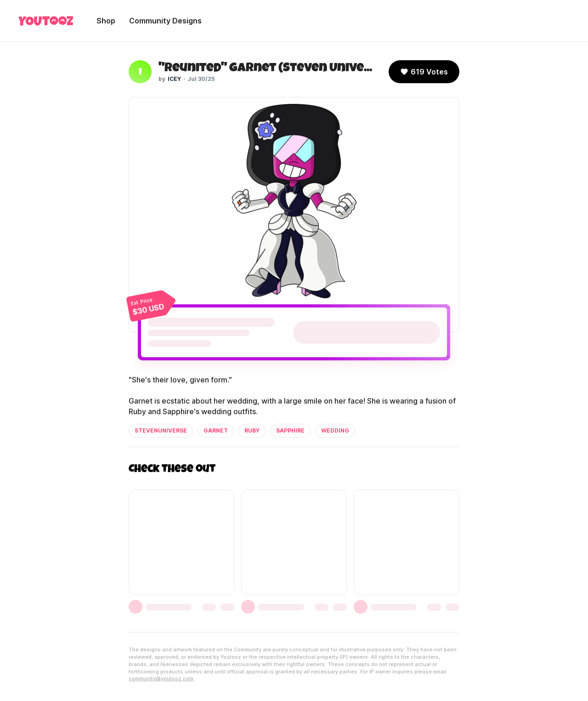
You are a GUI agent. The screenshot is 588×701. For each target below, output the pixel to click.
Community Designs (165, 21)
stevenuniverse (161, 430)
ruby (252, 430)
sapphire (290, 430)
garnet (216, 430)
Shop (106, 21)
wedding (335, 430)
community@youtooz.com (161, 678)
